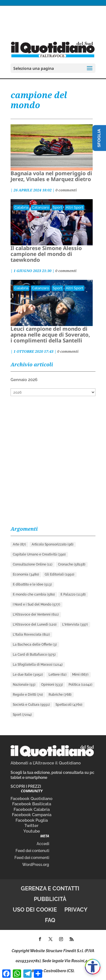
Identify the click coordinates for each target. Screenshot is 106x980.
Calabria (21, 207)
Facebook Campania (32, 815)
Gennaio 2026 (24, 380)
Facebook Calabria (32, 809)
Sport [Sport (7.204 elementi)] (22, 715)
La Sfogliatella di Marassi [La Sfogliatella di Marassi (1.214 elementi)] (38, 665)
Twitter (31, 826)
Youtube (32, 831)
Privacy (76, 910)
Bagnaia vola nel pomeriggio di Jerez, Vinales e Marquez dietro (51, 176)
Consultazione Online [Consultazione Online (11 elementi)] (33, 564)
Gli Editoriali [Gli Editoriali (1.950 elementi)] (60, 574)
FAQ (50, 920)
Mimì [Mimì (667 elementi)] (80, 675)
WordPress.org (36, 865)
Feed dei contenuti (32, 851)
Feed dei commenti (32, 858)
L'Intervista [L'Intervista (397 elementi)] (75, 624)
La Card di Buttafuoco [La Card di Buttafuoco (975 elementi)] (34, 655)
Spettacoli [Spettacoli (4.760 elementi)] (69, 705)
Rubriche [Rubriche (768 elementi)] (60, 695)
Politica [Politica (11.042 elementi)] (80, 685)
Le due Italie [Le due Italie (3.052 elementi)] (28, 675)
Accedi (43, 844)
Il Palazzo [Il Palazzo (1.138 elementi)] (73, 594)
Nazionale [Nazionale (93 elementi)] (24, 685)
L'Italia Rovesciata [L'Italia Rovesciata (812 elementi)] (31, 635)
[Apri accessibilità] (93, 967)
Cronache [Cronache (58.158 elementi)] (72, 564)
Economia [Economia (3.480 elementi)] (26, 574)
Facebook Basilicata (32, 804)
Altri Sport (75, 207)
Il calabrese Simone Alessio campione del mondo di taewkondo (46, 254)
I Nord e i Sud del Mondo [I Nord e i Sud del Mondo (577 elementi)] (36, 604)
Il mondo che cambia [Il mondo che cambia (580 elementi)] (34, 594)
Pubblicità (50, 899)
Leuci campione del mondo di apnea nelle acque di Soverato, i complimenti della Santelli (50, 335)
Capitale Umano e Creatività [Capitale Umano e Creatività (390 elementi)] (39, 554)
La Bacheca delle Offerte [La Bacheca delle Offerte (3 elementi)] (35, 645)
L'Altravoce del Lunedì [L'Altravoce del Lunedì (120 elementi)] (35, 624)
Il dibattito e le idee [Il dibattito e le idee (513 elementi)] (32, 584)
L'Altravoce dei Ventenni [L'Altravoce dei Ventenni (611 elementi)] (36, 614)
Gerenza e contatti (50, 888)
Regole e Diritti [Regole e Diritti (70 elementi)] (28, 695)
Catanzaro (41, 207)
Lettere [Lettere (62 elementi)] (58, 675)
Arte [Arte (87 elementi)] (19, 544)
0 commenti (66, 190)
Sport (57, 207)
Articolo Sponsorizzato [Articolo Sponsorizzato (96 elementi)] (53, 544)
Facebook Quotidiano (31, 799)
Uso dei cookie (35, 910)
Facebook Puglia (32, 820)
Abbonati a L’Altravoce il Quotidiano (46, 763)
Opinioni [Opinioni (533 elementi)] (52, 685)
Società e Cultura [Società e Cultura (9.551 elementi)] (31, 705)
